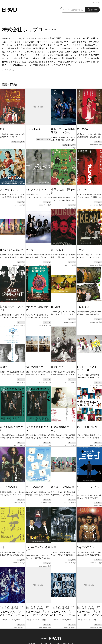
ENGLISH (96, 2)
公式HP (9, 70)
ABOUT (31, 632)
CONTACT (46, 632)
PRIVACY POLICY (65, 632)
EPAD (49, 642)
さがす (92, 10)
